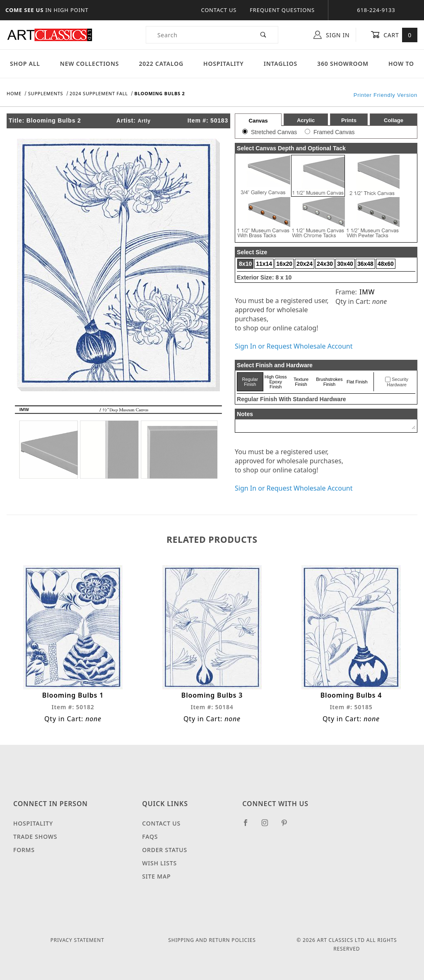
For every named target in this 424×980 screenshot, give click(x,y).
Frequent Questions (282, 10)
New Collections (90, 64)
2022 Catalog (161, 64)
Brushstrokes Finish (329, 382)
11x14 (264, 264)
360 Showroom (343, 64)
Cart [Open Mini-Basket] (394, 35)
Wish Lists (159, 863)
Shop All (25, 64)
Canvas (258, 121)
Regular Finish (250, 382)
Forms (24, 850)
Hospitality (224, 64)
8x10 (245, 264)
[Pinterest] (288, 826)
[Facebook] (249, 826)
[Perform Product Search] (264, 35)
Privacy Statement (77, 940)
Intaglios (281, 64)
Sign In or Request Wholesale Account (294, 346)
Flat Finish (357, 382)
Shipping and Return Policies (212, 940)
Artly (144, 121)
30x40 (345, 264)
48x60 (386, 264)
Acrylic (306, 120)
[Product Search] (198, 35)
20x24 (305, 264)
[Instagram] (268, 826)
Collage (394, 120)
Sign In (331, 35)
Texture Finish (301, 382)
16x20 (284, 264)
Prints (349, 120)
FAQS (150, 837)
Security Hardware (397, 382)
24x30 (325, 264)
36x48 (365, 264)
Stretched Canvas (274, 132)
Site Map (156, 876)
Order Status (165, 850)
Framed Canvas (334, 132)
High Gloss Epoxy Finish (276, 382)
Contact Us (219, 10)
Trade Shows (35, 837)
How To (401, 64)
